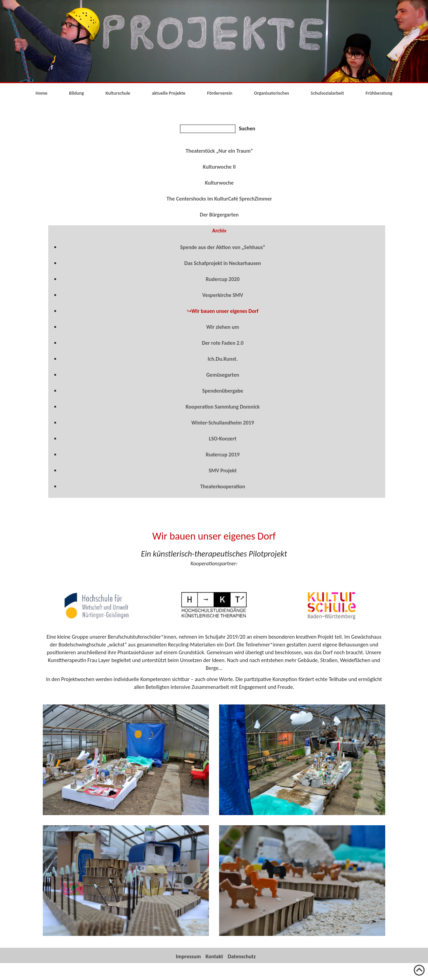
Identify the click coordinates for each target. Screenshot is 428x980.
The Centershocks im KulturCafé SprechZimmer (219, 199)
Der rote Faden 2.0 (223, 343)
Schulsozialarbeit (327, 93)
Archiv (219, 231)
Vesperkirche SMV (222, 295)
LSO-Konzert (223, 439)
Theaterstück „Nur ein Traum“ (219, 151)
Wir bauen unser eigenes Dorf (225, 311)
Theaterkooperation (222, 486)
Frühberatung (379, 93)
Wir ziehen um (223, 327)
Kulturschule (118, 93)
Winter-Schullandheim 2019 (223, 423)
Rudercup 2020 (223, 279)
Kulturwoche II (219, 167)
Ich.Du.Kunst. (223, 359)
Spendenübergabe (223, 391)
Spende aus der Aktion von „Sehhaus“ (223, 247)
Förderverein (220, 93)
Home (42, 93)
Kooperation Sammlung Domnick (223, 407)
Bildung (76, 93)
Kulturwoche (219, 183)
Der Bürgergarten (219, 215)
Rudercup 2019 (223, 455)
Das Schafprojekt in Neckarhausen (223, 263)
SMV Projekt (223, 470)
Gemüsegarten (223, 375)
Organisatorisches (272, 93)
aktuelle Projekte (169, 93)
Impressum (189, 956)
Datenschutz (242, 956)
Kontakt (214, 956)
